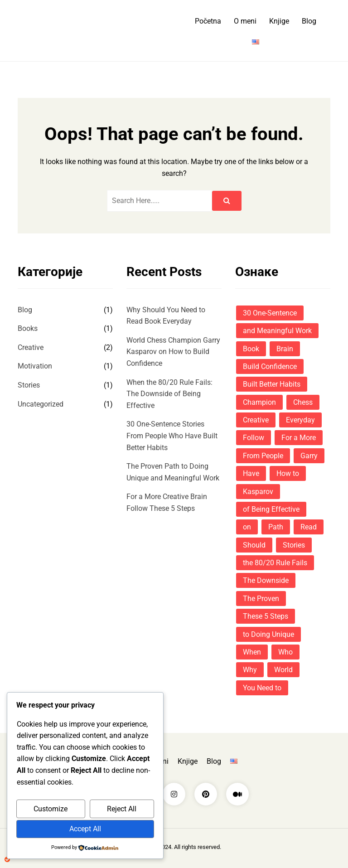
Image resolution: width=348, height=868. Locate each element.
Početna (208, 21)
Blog (309, 21)
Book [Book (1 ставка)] (251, 349)
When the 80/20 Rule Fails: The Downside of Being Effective (169, 394)
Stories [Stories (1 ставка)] (294, 545)
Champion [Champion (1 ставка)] (259, 402)
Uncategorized (41, 404)
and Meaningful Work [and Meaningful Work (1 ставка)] (277, 331)
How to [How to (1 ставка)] (288, 473)
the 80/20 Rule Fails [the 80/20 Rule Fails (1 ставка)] (275, 563)
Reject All (122, 809)
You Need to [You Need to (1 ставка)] (262, 688)
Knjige (279, 21)
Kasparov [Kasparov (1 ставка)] (258, 492)
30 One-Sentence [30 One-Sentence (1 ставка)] (270, 313)
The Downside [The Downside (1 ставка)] (266, 580)
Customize (51, 809)
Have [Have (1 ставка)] (251, 473)
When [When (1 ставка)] (252, 652)
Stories (29, 385)
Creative (31, 347)
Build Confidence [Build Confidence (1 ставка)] (270, 366)
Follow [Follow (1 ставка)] (254, 438)
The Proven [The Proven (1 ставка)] (261, 599)
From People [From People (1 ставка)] (263, 456)
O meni (245, 21)
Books (28, 328)
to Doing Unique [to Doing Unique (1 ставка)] (268, 634)
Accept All (85, 829)
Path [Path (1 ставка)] (276, 527)
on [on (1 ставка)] (247, 527)
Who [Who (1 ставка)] (285, 652)
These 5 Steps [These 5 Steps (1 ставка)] (266, 616)
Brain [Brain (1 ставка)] (285, 349)
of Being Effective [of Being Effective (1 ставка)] (271, 509)
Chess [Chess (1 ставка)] (303, 402)
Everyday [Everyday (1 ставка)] (300, 420)
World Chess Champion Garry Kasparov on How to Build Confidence (173, 352)
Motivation (35, 366)
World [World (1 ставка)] (283, 670)
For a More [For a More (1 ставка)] (299, 438)
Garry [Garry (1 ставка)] (309, 456)
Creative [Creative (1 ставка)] (256, 420)
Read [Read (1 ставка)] (309, 527)
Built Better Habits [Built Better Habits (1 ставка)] (272, 384)
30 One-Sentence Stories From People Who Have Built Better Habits (172, 436)
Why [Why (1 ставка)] (250, 670)
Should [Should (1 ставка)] (254, 545)
